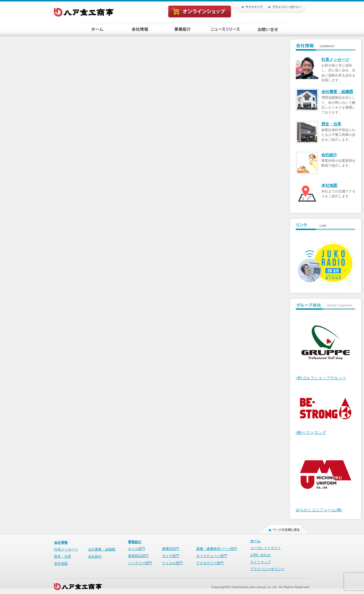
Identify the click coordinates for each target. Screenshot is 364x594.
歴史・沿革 (331, 124)
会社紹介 (329, 155)
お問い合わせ (260, 555)
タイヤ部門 (171, 556)
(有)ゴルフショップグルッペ (321, 378)
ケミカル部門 (172, 563)
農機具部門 (171, 549)
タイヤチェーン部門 (212, 556)
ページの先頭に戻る (280, 528)
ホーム (255, 541)
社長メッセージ (335, 60)
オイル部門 (136, 549)
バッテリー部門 (140, 563)
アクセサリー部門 (210, 563)
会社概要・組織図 (337, 92)
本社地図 (329, 186)
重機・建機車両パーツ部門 (217, 549)
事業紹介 (135, 542)
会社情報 (61, 543)
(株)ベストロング (311, 433)
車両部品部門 (138, 556)
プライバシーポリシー (287, 7)
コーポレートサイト (266, 548)
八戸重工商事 (84, 11)
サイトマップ (246, 7)
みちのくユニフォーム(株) (319, 510)
